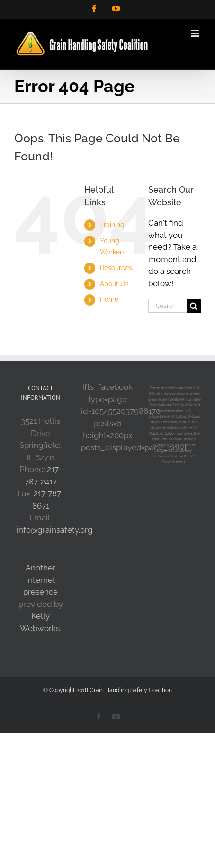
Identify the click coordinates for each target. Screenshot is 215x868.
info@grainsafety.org (55, 530)
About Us (114, 284)
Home (109, 299)
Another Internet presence (40, 580)
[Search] (194, 306)
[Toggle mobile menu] (196, 33)
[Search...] (168, 306)
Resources (116, 268)
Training (112, 225)
